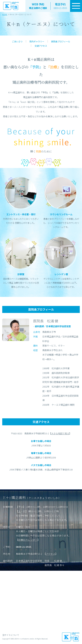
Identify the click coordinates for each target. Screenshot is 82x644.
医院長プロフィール (61, 41)
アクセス (51, 554)
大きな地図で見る (60, 433)
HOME (5, 14)
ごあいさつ (17, 41)
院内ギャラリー (37, 41)
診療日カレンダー (28, 540)
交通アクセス (41, 46)
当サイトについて (11, 635)
